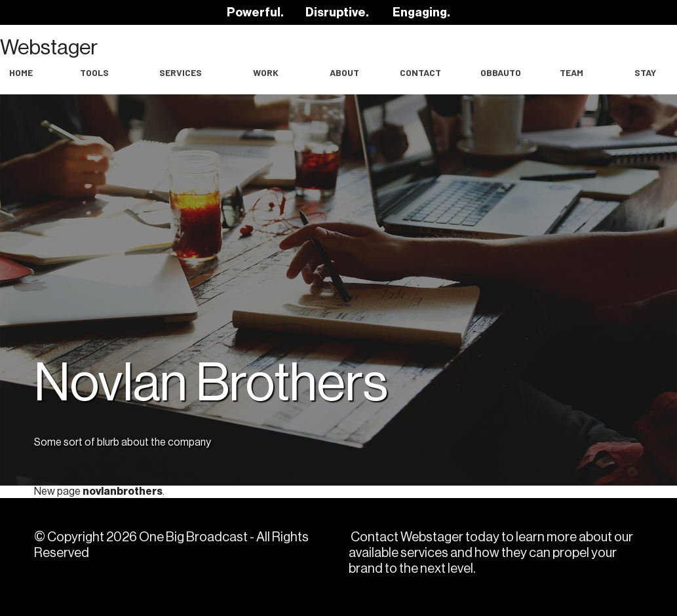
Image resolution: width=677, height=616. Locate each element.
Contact (420, 72)
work (266, 72)
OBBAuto (501, 72)
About (344, 72)
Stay (645, 72)
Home (21, 72)
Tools (94, 72)
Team (571, 72)
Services (181, 72)
